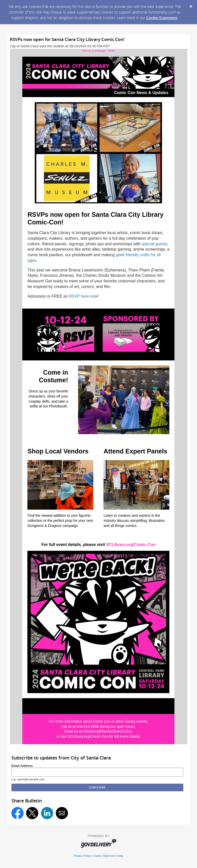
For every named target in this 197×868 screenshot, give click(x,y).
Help (120, 856)
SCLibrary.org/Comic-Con (131, 545)
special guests (155, 244)
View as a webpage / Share (99, 51)
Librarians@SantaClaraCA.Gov (107, 731)
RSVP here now (83, 296)
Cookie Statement (162, 18)
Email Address (22, 766)
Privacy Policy (82, 856)
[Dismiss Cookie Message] (191, 5)
